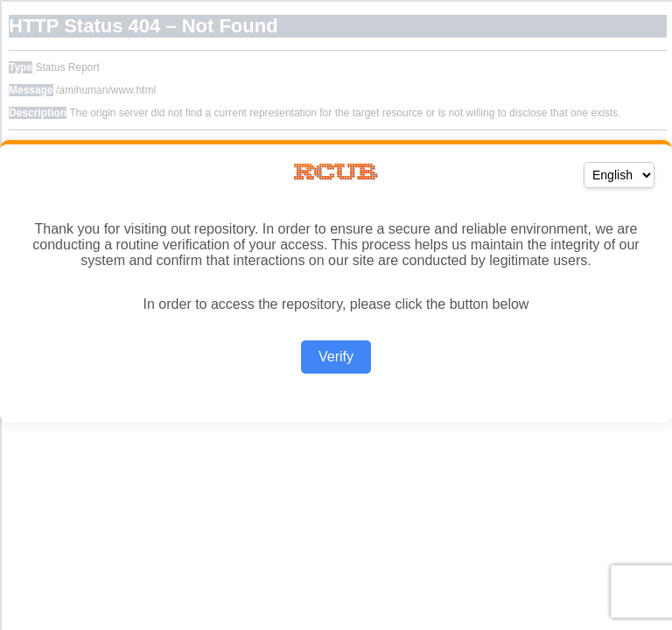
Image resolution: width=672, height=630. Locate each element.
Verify (336, 357)
